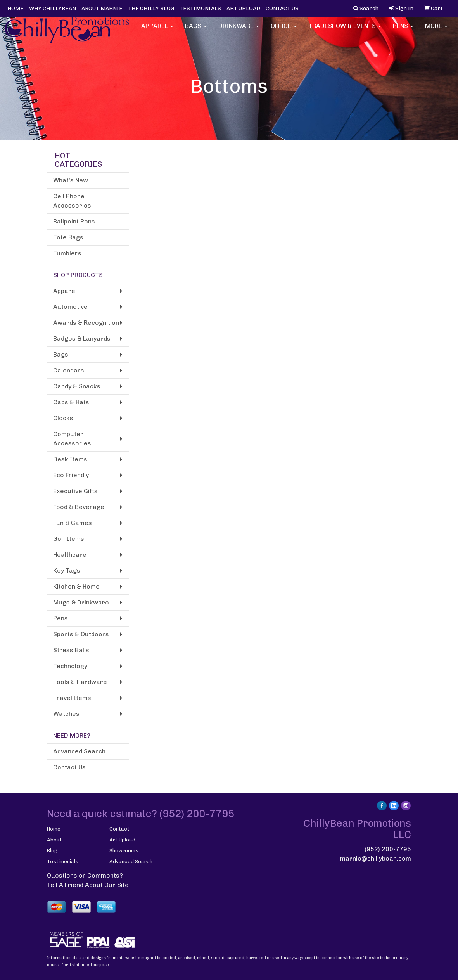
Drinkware (239, 31)
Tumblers (67, 253)
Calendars (69, 370)
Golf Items (69, 539)
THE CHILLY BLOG (151, 8)
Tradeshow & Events (345, 31)
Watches (66, 714)
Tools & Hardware (80, 682)
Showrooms (124, 851)
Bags (196, 31)
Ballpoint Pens (74, 221)
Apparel (157, 31)
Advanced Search (79, 751)
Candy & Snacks (77, 386)
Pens (403, 31)
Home (54, 829)
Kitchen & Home (76, 586)
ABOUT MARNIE (102, 8)
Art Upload (122, 840)
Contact (119, 829)
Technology (70, 666)
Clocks (63, 418)
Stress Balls (71, 650)
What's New (71, 180)
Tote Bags (68, 237)
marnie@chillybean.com (376, 858)
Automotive (70, 307)
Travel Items (72, 698)
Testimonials (63, 861)
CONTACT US (282, 8)
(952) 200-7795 (388, 849)
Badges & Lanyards (82, 338)
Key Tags (67, 571)
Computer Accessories (72, 439)
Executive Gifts (75, 491)
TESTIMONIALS (200, 8)
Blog (52, 851)
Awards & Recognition (86, 323)
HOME (16, 8)
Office (284, 31)
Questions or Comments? (85, 875)
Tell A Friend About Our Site (88, 885)
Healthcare (70, 555)
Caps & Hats (71, 402)
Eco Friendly (71, 475)
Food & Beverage (79, 507)
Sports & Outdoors (81, 634)
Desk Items (70, 459)
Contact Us (69, 767)
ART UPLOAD (243, 8)
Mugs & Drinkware (81, 602)
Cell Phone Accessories (72, 201)
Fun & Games (73, 523)
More (436, 31)
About (54, 840)
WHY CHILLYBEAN (53, 8)
